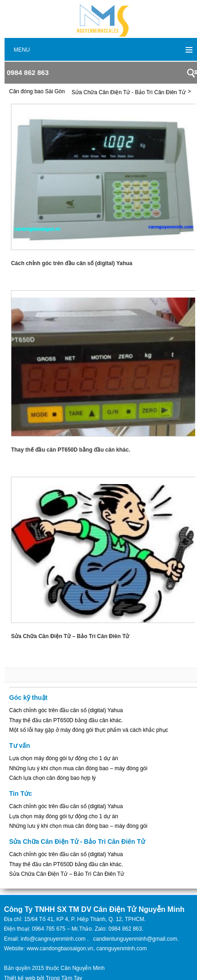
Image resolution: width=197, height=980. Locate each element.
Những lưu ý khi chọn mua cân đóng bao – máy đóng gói (78, 768)
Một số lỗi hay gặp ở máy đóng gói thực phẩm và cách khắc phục (89, 730)
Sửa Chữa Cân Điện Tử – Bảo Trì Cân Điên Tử (67, 874)
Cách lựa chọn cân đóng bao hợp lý (52, 778)
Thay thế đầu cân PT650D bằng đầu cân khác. (66, 720)
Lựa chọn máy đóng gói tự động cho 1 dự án (64, 758)
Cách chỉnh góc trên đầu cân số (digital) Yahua (66, 710)
